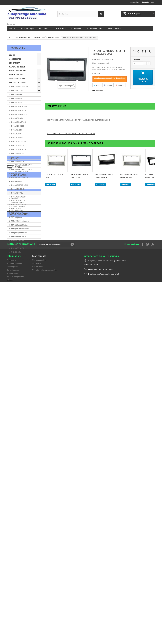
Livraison (15, 339)
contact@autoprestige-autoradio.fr (107, 439)
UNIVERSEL (16, 252)
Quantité (136, 59)
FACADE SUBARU (18, 232)
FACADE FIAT (16, 134)
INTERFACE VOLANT (18, 280)
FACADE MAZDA (18, 173)
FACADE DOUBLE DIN (20, 87)
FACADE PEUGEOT (19, 197)
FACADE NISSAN (18, 189)
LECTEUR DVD (15, 272)
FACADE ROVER (18, 209)
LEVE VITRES (60, 29)
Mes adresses (38, 431)
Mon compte (39, 421)
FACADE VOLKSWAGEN (20, 244)
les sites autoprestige (19, 355)
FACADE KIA (16, 158)
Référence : (97, 59)
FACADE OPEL (17, 193)
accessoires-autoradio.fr (20, 377)
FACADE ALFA (17, 94)
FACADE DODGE (18, 126)
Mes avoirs (36, 428)
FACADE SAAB (17, 213)
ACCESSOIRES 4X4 (94, 29)
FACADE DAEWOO (18, 122)
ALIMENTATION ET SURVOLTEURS (23, 260)
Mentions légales (17, 343)
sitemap (10, 445)
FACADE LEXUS (17, 169)
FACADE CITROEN (18, 110)
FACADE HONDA (18, 146)
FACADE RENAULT (18, 205)
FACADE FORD (17, 138)
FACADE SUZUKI (18, 236)
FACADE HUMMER (18, 150)
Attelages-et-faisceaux (19, 381)
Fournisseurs (18, 311)
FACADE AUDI (17, 98)
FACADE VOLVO (17, 248)
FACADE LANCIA (18, 161)
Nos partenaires (17, 351)
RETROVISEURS (114, 29)
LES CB (12, 55)
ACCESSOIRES (15, 59)
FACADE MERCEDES (19, 177)
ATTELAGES (76, 29)
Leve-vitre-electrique (19, 389)
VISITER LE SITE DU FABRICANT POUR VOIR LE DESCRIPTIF (71, 134)
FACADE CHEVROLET (20, 106)
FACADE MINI (16, 181)
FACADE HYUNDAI (18, 142)
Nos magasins (16, 359)
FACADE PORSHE (18, 201)
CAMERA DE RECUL (17, 67)
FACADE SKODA (18, 221)
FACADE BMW (17, 102)
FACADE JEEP (17, 130)
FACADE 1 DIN (17, 91)
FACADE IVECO (17, 154)
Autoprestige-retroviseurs (20, 385)
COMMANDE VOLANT (18, 71)
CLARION (15, 317)
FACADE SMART (18, 224)
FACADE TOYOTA (18, 240)
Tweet (97, 85)
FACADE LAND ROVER (20, 165)
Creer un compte (27, 29)
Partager (108, 85)
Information (18, 333)
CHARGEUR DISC (16, 264)
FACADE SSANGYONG (20, 228)
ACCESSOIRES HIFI (17, 79)
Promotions (11, 425)
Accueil (12, 29)
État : (95, 63)
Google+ (120, 85)
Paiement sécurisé (18, 347)
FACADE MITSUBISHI (19, 185)
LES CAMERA (15, 63)
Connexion (135, 2)
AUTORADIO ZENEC (17, 268)
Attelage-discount (17, 392)
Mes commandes (39, 425)
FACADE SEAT (17, 217)
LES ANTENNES (16, 276)
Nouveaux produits (14, 428)
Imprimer (100, 90)
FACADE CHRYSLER (19, 114)
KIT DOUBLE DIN (16, 75)
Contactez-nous (148, 2)
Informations (44, 29)
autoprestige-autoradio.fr (20, 373)
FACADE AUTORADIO (18, 83)
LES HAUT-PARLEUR (18, 256)
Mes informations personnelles (44, 435)
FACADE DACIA (17, 118)
